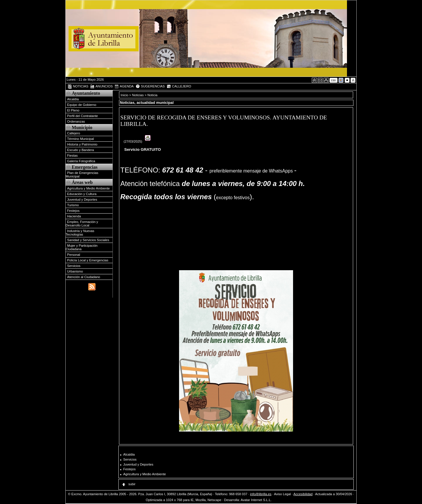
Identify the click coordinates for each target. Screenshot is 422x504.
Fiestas (72, 155)
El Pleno (73, 110)
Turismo (73, 205)
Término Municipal (80, 139)
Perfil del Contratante (82, 116)
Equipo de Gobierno (82, 105)
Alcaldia (129, 454)
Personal (74, 255)
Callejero (74, 133)
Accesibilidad (303, 494)
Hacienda (74, 216)
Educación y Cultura (82, 194)
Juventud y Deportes (82, 199)
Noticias (138, 95)
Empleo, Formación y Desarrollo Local (82, 224)
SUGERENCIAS (150, 87)
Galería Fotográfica (81, 161)
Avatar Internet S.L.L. (258, 500)
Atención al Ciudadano (84, 277)
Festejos (73, 211)
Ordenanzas (76, 121)
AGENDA (124, 87)
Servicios (74, 266)
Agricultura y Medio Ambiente (89, 188)
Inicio (125, 95)
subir (128, 484)
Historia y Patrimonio (82, 144)
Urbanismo (75, 271)
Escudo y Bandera (80, 150)
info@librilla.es (261, 494)
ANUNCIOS (101, 87)
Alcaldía (73, 99)
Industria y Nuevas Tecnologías (80, 233)
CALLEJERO (179, 87)
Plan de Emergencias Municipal (82, 175)
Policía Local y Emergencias (88, 260)
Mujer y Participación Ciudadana (82, 247)
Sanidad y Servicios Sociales (88, 240)
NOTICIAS (78, 87)
